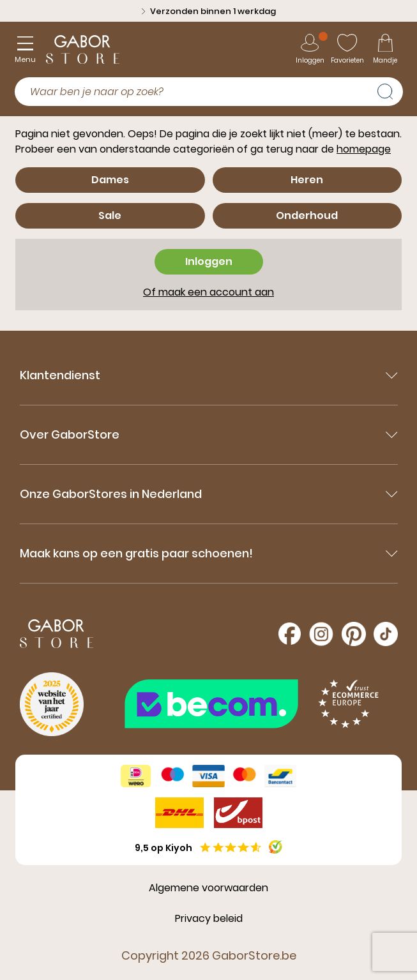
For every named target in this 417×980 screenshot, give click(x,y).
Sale (110, 215)
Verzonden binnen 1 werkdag (209, 11)
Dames (110, 180)
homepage (364, 149)
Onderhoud (307, 215)
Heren (307, 180)
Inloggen (209, 261)
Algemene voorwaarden (208, 888)
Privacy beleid (209, 918)
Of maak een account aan (208, 292)
